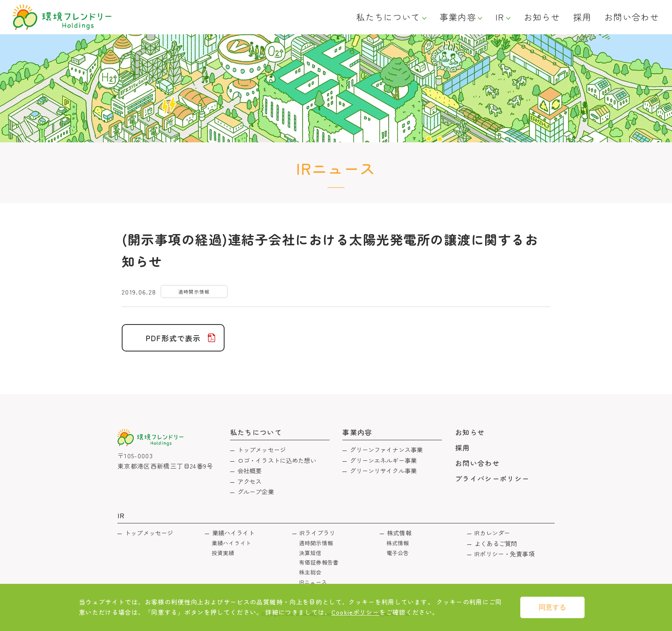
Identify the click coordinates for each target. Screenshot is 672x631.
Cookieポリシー (355, 612)
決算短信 (310, 553)
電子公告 (398, 553)
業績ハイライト (233, 533)
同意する (552, 607)
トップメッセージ (262, 449)
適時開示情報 (316, 543)
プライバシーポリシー (492, 478)
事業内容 (458, 17)
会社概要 (250, 470)
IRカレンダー (492, 533)
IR (500, 17)
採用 (582, 17)
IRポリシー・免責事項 (504, 554)
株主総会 (310, 572)
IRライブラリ (317, 533)
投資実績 (223, 553)
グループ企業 (256, 491)
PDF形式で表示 (173, 338)
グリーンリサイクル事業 (383, 470)
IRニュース (313, 582)
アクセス (250, 481)
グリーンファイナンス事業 (386, 449)
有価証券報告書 (319, 562)
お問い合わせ (632, 17)
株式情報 (399, 533)
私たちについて (388, 17)
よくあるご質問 (496, 543)
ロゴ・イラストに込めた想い (277, 460)
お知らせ (542, 17)
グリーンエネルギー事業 (383, 460)
